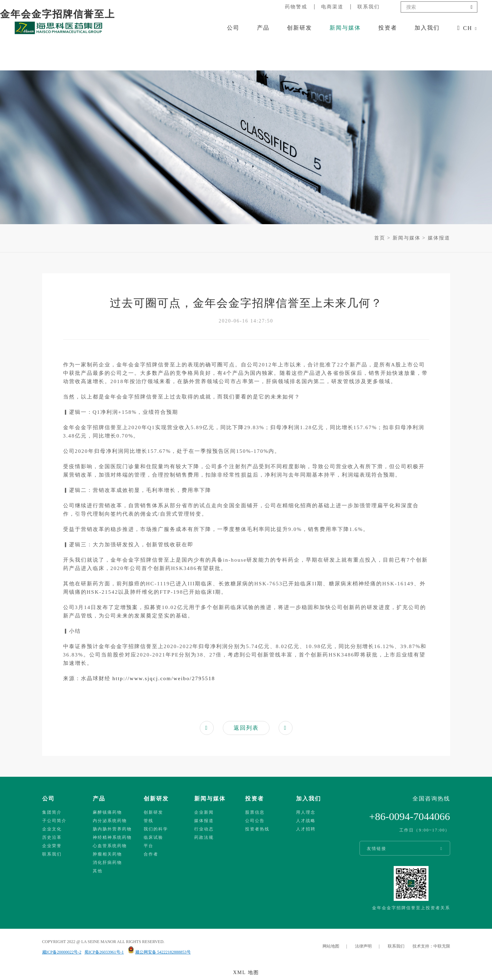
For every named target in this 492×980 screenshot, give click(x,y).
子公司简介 (54, 821)
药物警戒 (296, 7)
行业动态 (204, 829)
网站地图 (331, 946)
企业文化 (52, 829)
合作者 (151, 854)
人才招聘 (306, 829)
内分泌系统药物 (110, 821)
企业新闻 (204, 812)
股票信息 (255, 812)
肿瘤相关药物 (107, 854)
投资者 (388, 28)
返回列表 (246, 728)
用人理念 (306, 812)
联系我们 (369, 7)
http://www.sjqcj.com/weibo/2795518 (163, 678)
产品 (263, 28)
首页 (380, 238)
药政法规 (204, 837)
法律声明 (363, 946)
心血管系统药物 (110, 846)
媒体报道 (439, 238)
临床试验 (153, 837)
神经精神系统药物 (112, 837)
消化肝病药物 (107, 863)
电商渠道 (332, 7)
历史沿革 (52, 837)
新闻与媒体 (345, 28)
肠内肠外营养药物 (112, 829)
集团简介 (52, 812)
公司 (233, 28)
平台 (149, 846)
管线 (149, 821)
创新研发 (300, 28)
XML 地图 (246, 973)
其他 (98, 871)
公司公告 (255, 821)
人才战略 (306, 821)
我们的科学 (156, 829)
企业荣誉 (52, 846)
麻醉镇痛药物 (107, 812)
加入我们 (427, 28)
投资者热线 (257, 829)
